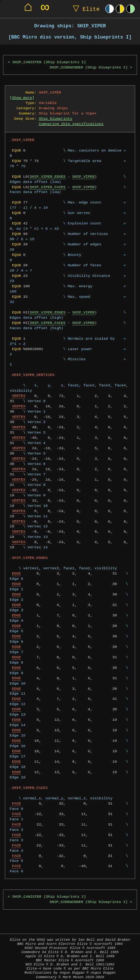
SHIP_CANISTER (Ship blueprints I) (49, 62)
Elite (85, 9)
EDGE (16, 568)
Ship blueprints (56, 119)
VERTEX (19, 391)
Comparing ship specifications (71, 124)
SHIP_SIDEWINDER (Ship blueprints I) (89, 68)
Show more (22, 98)
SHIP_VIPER (84, 177)
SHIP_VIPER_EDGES (48, 177)
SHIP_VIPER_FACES (48, 187)
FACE (16, 798)
